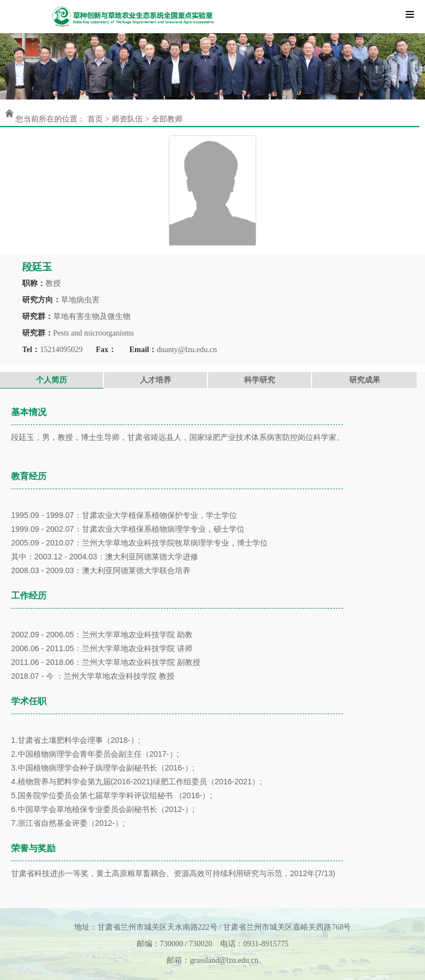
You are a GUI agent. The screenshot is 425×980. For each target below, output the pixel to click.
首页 (95, 119)
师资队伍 (127, 119)
